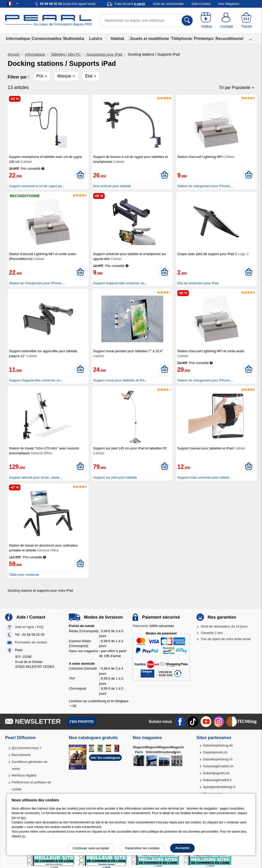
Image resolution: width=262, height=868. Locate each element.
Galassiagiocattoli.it (217, 780)
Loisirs (96, 39)
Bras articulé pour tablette (112, 186)
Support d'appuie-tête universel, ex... (120, 283)
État (89, 76)
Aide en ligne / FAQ (29, 627)
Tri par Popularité (235, 88)
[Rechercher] (187, 21)
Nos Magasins (229, 4)
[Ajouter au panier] (80, 175)
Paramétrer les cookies (142, 848)
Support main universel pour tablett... (204, 477)
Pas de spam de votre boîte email (226, 639)
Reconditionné (229, 39)
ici (23, 836)
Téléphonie (181, 39)
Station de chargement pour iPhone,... (205, 186)
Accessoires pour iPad (104, 54)
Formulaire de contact (31, 643)
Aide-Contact (201, 4)
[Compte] (227, 21)
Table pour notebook (24, 575)
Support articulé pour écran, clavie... (36, 477)
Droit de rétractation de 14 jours (224, 626)
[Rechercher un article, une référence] (147, 21)
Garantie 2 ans (212, 633)
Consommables (47, 39)
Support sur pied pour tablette (115, 477)
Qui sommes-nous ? (26, 748)
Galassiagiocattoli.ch (218, 766)
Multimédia (74, 39)
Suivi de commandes (168, 4)
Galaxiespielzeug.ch (218, 759)
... (251, 39)
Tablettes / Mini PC (66, 54)
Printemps (204, 39)
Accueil (14, 54)
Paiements (153, 626)
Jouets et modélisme (149, 39)
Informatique (18, 39)
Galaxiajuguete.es (216, 773)
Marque (64, 76)
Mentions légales (24, 775)
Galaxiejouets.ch (215, 752)
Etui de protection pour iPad (198, 283)
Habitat (117, 39)
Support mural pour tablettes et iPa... (120, 380)
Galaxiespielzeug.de (218, 745)
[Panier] (247, 21)
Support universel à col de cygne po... (37, 186)
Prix (40, 76)
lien (23, 818)
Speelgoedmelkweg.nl (219, 787)
